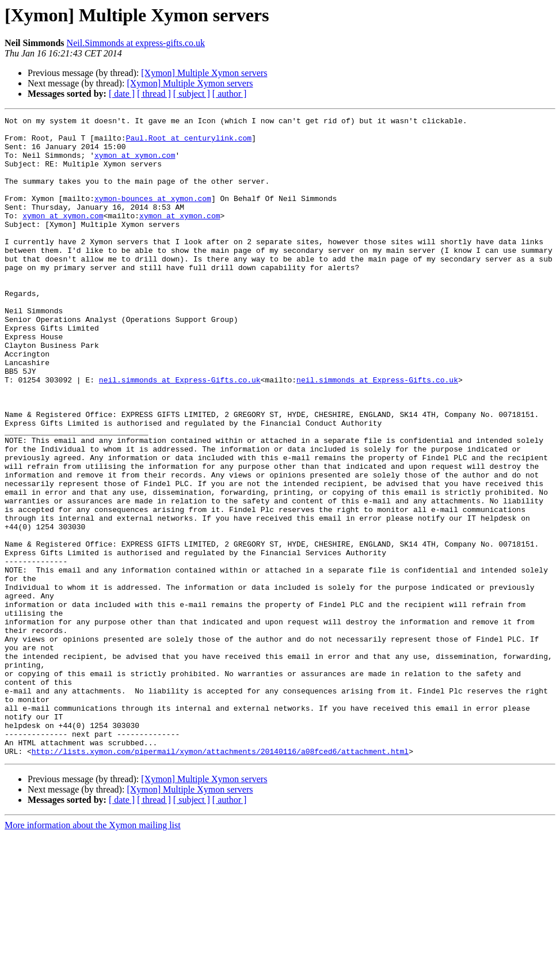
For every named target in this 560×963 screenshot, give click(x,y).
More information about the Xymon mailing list (93, 953)
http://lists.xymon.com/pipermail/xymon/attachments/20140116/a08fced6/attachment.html (220, 879)
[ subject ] (192, 94)
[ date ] (122, 94)
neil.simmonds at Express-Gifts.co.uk (180, 433)
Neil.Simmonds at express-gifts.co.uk (136, 43)
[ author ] (230, 94)
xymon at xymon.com (135, 164)
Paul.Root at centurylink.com (189, 143)
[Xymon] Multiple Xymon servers (204, 73)
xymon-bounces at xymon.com (153, 215)
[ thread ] (154, 94)
